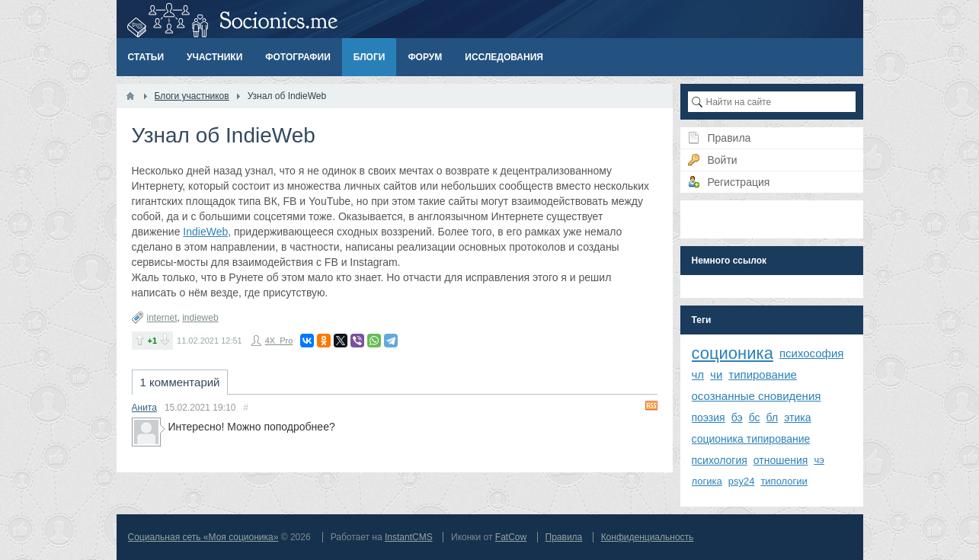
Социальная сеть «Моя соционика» (203, 537)
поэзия (709, 418)
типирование (763, 374)
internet (162, 318)
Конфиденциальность (648, 537)
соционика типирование (751, 439)
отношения (781, 460)
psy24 (742, 481)
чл (698, 374)
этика (797, 418)
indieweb (200, 318)
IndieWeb (205, 232)
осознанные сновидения (757, 396)
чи (716, 374)
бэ (737, 418)
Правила (564, 537)
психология (720, 460)
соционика (733, 353)
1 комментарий (180, 382)
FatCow (511, 537)
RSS (651, 405)
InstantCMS (409, 537)
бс (755, 418)
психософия (812, 353)
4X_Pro (279, 341)
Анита (144, 408)
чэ (819, 460)
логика (707, 481)
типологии (784, 481)
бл (773, 418)
